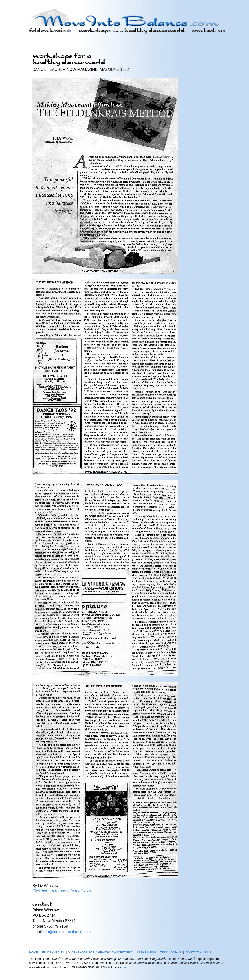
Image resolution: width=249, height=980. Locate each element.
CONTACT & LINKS (198, 953)
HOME (34, 953)
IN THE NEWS (146, 953)
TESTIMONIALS (171, 953)
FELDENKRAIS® (53, 953)
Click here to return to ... (63, 891)
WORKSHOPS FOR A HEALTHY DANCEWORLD (101, 953)
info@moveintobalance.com (67, 932)
